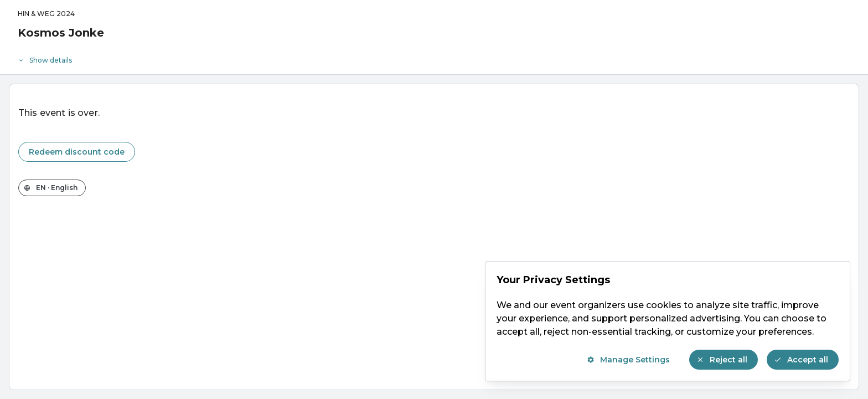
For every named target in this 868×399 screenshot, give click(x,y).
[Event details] (434, 58)
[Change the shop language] (52, 188)
